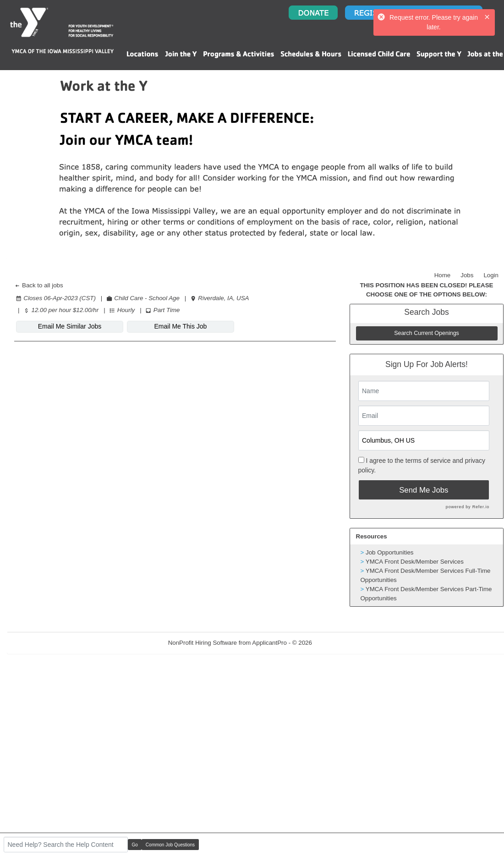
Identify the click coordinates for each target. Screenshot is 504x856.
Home (443, 275)
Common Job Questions (170, 845)
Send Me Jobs (424, 490)
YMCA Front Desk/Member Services (415, 562)
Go (135, 845)
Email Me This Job (181, 326)
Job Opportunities (389, 552)
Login (491, 275)
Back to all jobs (39, 285)
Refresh (339, 643)
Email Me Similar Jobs (70, 326)
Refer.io (481, 507)
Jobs (467, 275)
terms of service (428, 461)
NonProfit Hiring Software (203, 643)
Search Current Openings (427, 333)
